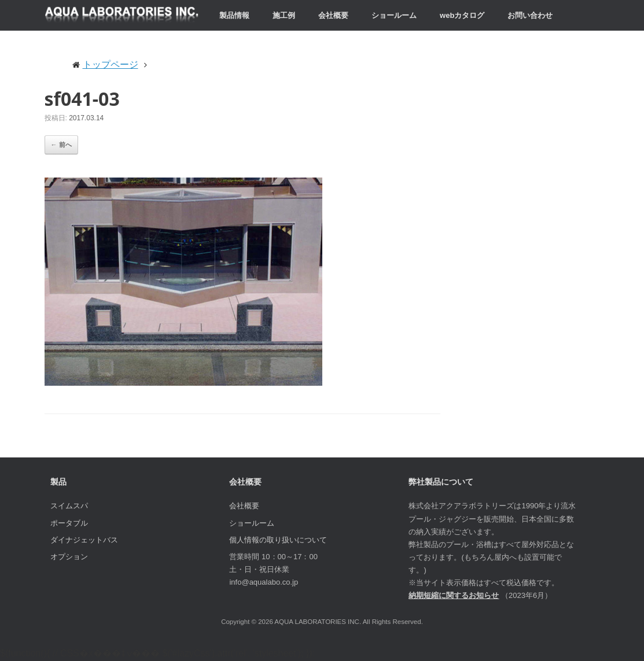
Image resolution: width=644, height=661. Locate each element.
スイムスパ (69, 506)
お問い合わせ (530, 15)
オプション (69, 557)
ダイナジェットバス (84, 540)
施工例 (284, 15)
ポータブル (69, 523)
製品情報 (234, 15)
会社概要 (333, 15)
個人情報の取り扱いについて (278, 540)
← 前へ (61, 145)
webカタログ (462, 15)
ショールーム (394, 15)
